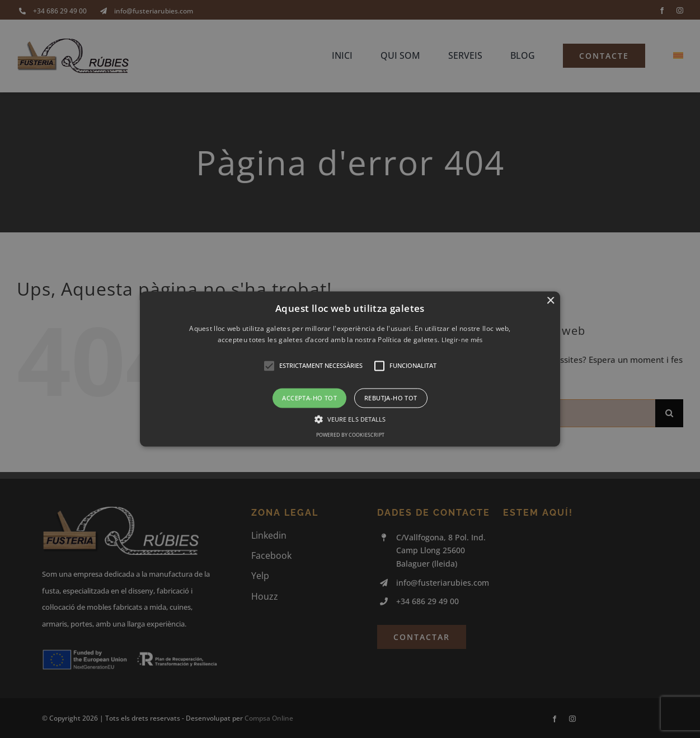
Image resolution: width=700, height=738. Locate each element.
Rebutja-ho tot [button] (391, 398)
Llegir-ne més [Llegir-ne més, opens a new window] (462, 340)
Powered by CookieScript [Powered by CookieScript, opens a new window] (350, 435)
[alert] (350, 369)
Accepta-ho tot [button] (309, 398)
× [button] (550, 301)
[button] (350, 369)
